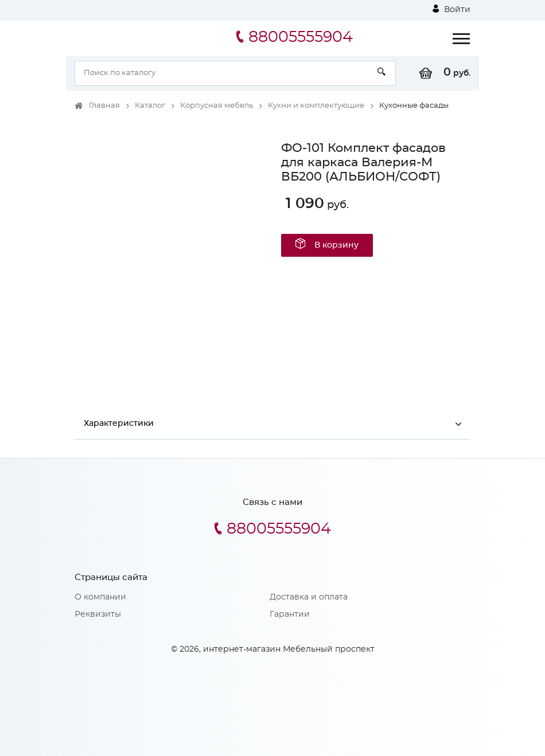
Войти (451, 9)
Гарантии (290, 614)
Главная (104, 106)
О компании (100, 597)
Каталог (150, 106)
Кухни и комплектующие (316, 106)
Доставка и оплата (309, 597)
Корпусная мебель (217, 106)
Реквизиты (98, 614)
